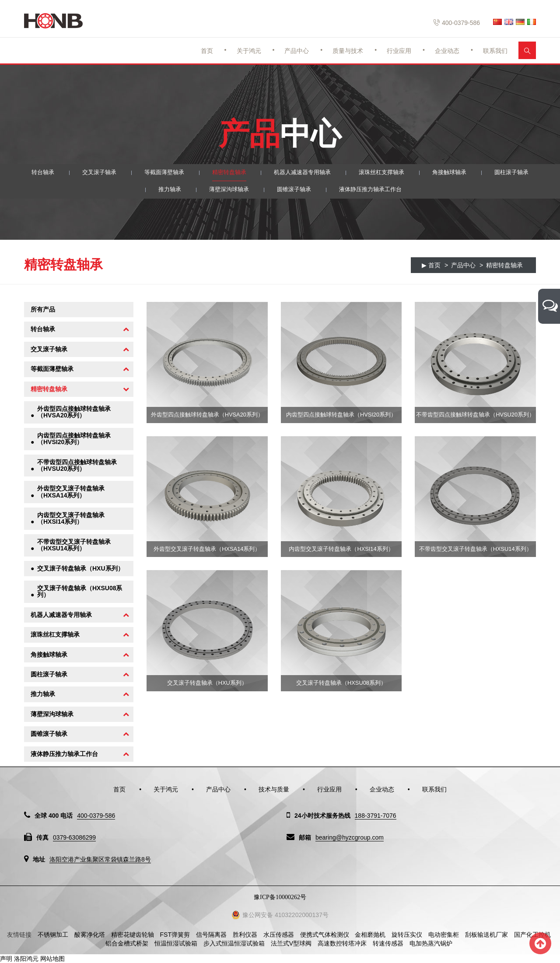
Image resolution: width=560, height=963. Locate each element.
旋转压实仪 (407, 935)
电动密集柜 (444, 935)
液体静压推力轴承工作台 (374, 191)
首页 (207, 51)
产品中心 (297, 51)
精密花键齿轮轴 (133, 935)
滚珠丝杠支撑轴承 (386, 173)
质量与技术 (348, 51)
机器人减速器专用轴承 (303, 173)
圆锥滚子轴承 (294, 191)
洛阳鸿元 (26, 959)
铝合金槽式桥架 (127, 943)
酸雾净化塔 (90, 935)
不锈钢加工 (53, 935)
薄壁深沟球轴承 (226, 191)
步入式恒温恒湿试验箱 (234, 943)
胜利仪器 (245, 935)
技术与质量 (274, 789)
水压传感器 (279, 935)
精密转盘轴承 (226, 173)
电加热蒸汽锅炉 (431, 943)
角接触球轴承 (457, 173)
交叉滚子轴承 (91, 173)
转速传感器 (388, 943)
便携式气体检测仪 (325, 935)
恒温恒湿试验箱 (176, 943)
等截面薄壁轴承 (158, 173)
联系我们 (495, 51)
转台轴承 (32, 173)
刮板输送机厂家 (486, 935)
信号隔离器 (211, 935)
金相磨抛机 (370, 935)
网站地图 (52, 959)
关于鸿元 (249, 51)
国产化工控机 (532, 935)
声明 (6, 959)
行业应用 (399, 51)
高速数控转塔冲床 (342, 943)
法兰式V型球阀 (291, 943)
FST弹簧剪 (175, 935)
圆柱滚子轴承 (522, 173)
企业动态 (447, 51)
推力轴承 (164, 191)
